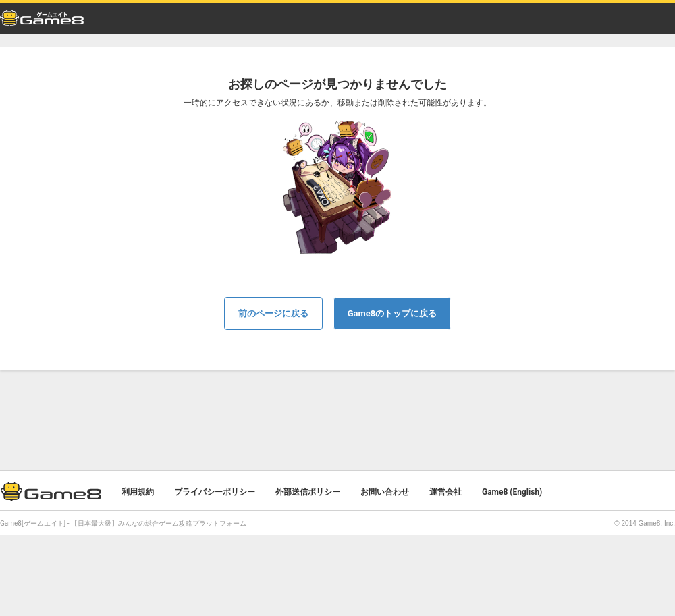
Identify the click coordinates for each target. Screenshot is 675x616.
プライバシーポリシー (215, 492)
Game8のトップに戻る (393, 313)
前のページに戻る (273, 313)
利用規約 (138, 492)
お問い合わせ (385, 492)
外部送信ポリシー (308, 492)
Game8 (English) (512, 492)
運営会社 (446, 492)
